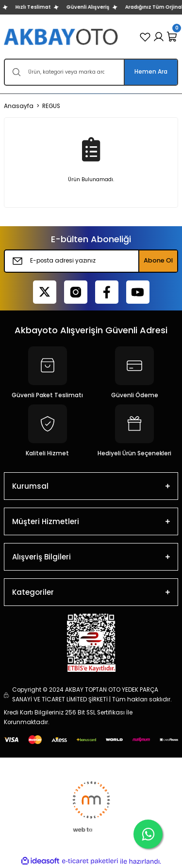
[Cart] (172, 37)
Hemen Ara (151, 72)
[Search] (91, 72)
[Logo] (62, 37)
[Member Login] (159, 37)
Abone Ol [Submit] (158, 260)
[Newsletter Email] (91, 261)
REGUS (51, 106)
